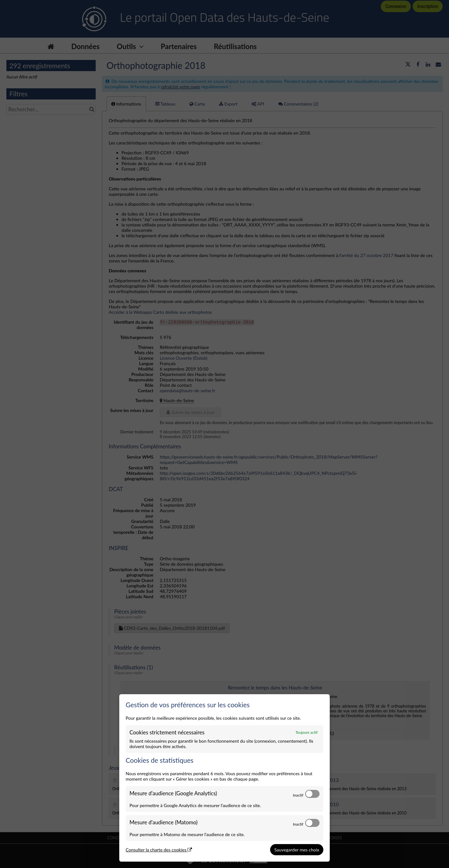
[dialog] (224, 778)
